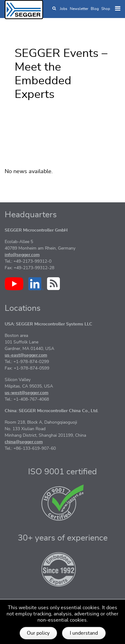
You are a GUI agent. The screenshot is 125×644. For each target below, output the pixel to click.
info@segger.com (22, 255)
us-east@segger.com (26, 355)
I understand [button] (84, 633)
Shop (106, 9)
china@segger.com (24, 442)
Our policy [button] (38, 633)
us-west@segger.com (26, 393)
